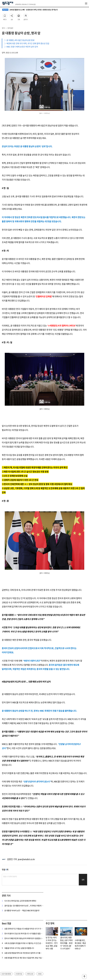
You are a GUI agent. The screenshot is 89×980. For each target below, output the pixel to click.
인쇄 (19, 15)
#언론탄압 (19, 974)
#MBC (40, 974)
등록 (83, 880)
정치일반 (10, 28)
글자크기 (26, 15)
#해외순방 (30, 974)
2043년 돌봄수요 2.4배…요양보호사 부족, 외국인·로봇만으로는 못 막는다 (30, 10)
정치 (3, 28)
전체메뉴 (86, 3)
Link (12, 15)
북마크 (5, 15)
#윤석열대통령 (6, 974)
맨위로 (84, 977)
